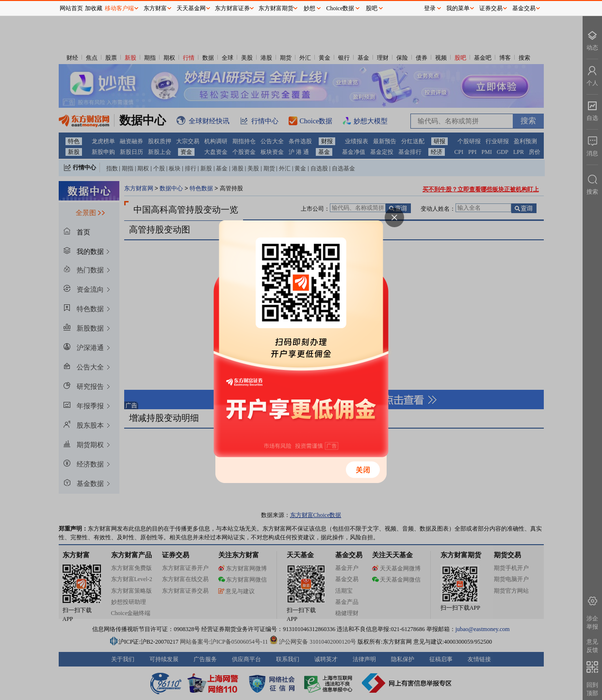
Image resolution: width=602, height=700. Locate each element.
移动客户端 (119, 8)
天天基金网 (191, 8)
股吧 (372, 8)
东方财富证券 (232, 8)
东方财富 (155, 8)
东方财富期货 (276, 8)
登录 (430, 8)
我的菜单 (458, 8)
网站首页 (71, 8)
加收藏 (94, 8)
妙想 (309, 8)
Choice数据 (341, 8)
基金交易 (524, 8)
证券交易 (491, 8)
